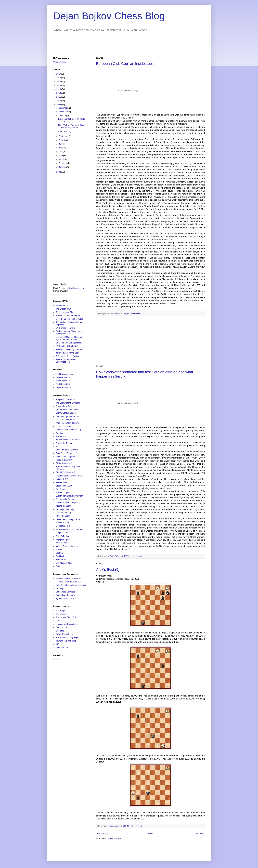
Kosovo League (63, 493)
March (62, 159)
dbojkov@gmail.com (75, 288)
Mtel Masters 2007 (64, 563)
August (62, 140)
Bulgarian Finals (63, 533)
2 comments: (136, 314)
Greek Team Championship (68, 519)
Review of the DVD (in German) (70, 350)
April (61, 156)
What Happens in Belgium (67, 423)
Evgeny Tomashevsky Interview (70, 496)
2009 (59, 105)
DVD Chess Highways (65, 328)
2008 (59, 172)
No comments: (137, 556)
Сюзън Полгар (62, 648)
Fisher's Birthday (63, 536)
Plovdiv (59, 550)
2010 (59, 101)
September (64, 136)
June (61, 148)
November (64, 112)
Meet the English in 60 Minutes (69, 319)
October (63, 116)
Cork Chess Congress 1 (66, 457)
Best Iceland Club (64, 387)
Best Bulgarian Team (65, 374)
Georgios (60, 631)
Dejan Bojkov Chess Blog (109, 16)
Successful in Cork (64, 406)
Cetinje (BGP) (62, 479)
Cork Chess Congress (65, 592)
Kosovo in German (64, 523)
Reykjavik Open (63, 539)
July (61, 144)
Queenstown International (67, 410)
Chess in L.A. (62, 627)
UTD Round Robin (64, 426)
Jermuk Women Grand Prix (68, 440)
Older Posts (199, 834)
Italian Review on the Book (67, 353)
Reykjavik (60, 556)
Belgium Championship (66, 400)
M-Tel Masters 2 (63, 526)
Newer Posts (103, 834)
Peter (58, 621)
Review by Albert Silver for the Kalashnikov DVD (69, 332)
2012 (59, 93)
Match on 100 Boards (65, 420)
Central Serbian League (66, 413)
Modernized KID (63, 305)
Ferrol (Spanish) (63, 516)
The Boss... (61, 614)
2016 (59, 78)
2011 (59, 97)
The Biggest (61, 611)
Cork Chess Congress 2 (66, 453)
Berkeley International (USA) (68, 430)
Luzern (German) (63, 513)
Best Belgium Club (64, 381)
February (63, 163)
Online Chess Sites (64, 634)
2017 (59, 74)
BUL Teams (61, 489)
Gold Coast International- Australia (71, 585)
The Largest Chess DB (66, 617)
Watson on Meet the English (68, 316)
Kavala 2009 (61, 482)
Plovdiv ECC (61, 436)
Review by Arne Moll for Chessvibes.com (66, 361)
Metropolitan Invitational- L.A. (69, 582)
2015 (59, 81)
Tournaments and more (66, 641)
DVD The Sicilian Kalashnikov (69, 343)
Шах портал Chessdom (66, 624)
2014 (59, 85)
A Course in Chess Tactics (67, 356)
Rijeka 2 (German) (64, 460)
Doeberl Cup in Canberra (67, 450)
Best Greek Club (63, 384)
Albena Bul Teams (64, 443)
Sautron (59, 553)
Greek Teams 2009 (64, 486)
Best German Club (64, 377)
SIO (58, 447)
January (63, 167)
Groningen (60, 433)
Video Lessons (60, 62)
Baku (58, 566)
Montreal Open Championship (69, 579)
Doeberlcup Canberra (65, 595)
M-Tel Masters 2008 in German (69, 529)
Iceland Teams (62, 543)
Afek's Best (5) (108, 570)
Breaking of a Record (65, 499)
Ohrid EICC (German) (65, 472)
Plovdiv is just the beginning (68, 503)
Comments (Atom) (116, 839)
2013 (59, 89)
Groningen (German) (65, 509)
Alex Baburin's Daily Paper (67, 637)
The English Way (63, 309)
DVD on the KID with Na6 (67, 346)
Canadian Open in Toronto (67, 416)
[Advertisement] (113, 44)
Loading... (58, 659)
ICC (58, 644)
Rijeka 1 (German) (64, 463)
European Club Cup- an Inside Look (125, 64)
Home (151, 834)
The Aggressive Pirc (65, 312)
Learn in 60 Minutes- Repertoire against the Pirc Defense (70, 338)
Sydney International (65, 599)
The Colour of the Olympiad (68, 403)
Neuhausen (61, 560)
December (64, 108)
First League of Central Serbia (69, 476)
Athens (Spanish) (63, 506)
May (61, 152)
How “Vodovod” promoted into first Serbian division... (71, 126)
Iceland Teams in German (67, 546)
